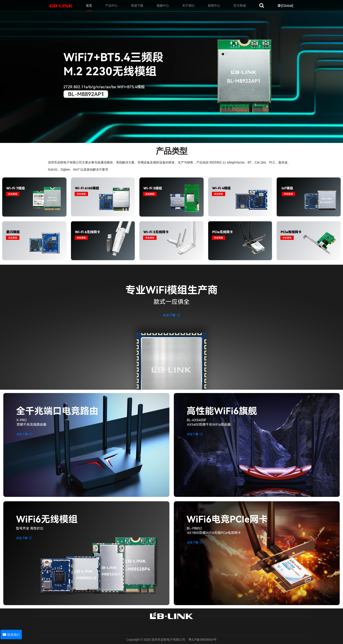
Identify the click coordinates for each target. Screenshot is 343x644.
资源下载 (137, 6)
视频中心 (163, 6)
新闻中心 (214, 6)
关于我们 (188, 6)
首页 (89, 6)
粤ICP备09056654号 (203, 640)
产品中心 (112, 6)
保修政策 (58, 626)
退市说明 (40, 626)
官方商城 (240, 6)
